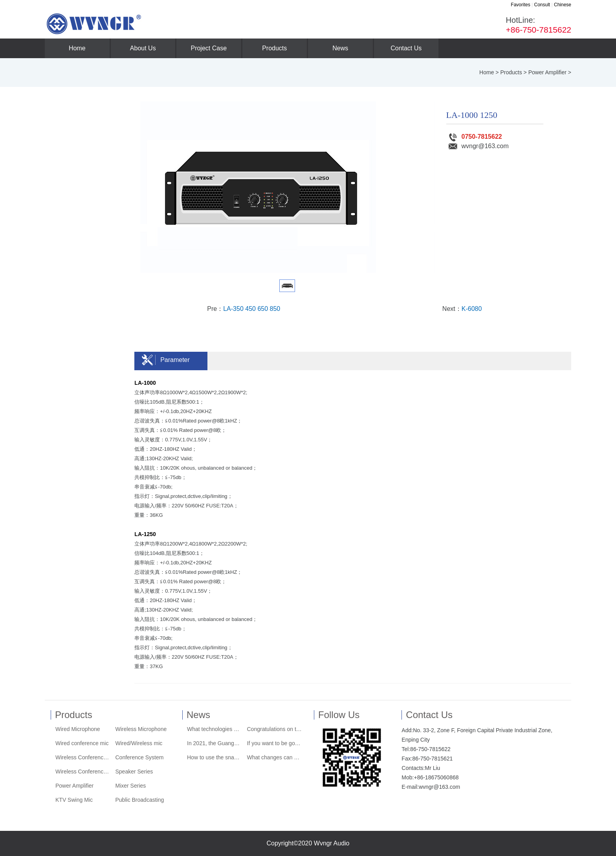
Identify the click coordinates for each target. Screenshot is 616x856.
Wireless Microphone (141, 729)
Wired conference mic (82, 743)
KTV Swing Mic (74, 800)
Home (77, 48)
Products (274, 48)
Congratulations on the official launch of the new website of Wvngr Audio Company (275, 729)
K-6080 (472, 309)
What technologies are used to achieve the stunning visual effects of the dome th (215, 729)
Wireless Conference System (83, 772)
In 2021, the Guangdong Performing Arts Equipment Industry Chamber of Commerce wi (215, 743)
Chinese (563, 5)
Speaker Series (134, 772)
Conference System (140, 757)
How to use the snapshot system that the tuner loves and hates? (215, 757)
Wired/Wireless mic (139, 743)
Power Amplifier (547, 72)
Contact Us (406, 48)
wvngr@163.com (478, 146)
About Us (143, 48)
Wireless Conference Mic (83, 757)
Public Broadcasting (140, 800)
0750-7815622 (475, 137)
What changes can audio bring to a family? (275, 757)
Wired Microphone (78, 729)
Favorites (520, 5)
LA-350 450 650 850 (252, 309)
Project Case (209, 48)
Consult (542, 5)
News (340, 48)
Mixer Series (131, 786)
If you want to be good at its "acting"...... (275, 743)
